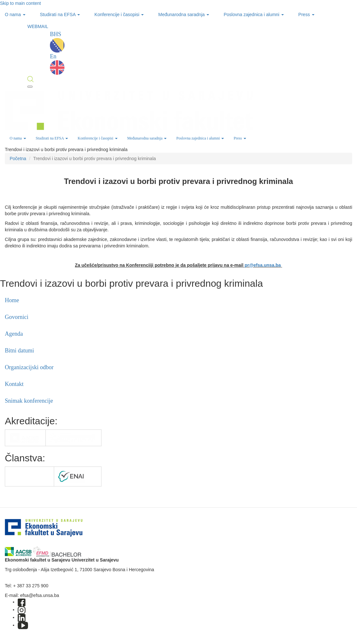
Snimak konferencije (29, 401)
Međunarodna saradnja (184, 14)
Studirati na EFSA (60, 14)
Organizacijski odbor (29, 367)
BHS (57, 42)
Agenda (14, 334)
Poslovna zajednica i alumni (254, 14)
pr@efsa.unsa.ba (263, 265)
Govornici (17, 317)
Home (12, 300)
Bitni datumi (19, 351)
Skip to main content (20, 3)
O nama (15, 14)
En (57, 64)
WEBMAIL (38, 26)
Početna (18, 159)
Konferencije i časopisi (119, 14)
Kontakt (14, 384)
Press (306, 14)
